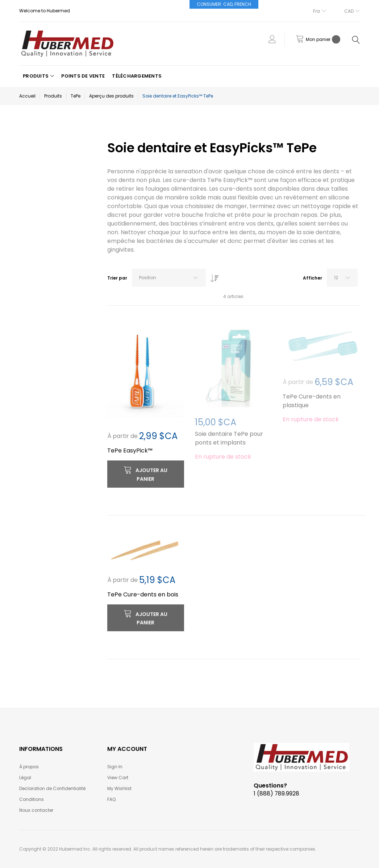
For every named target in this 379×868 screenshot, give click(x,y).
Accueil (27, 96)
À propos (29, 767)
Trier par (117, 278)
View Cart (118, 778)
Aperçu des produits (111, 96)
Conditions (32, 799)
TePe (76, 96)
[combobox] (169, 278)
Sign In (115, 767)
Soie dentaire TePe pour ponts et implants (229, 438)
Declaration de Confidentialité (52, 788)
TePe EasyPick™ (130, 450)
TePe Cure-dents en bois (143, 594)
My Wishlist (119, 788)
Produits (53, 96)
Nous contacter (36, 810)
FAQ (111, 799)
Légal (25, 778)
